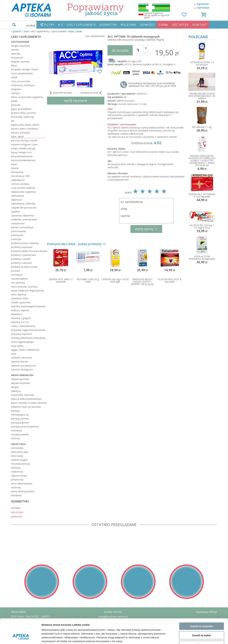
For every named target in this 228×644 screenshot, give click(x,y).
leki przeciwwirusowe (22, 156)
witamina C (17, 314)
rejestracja (203, 8)
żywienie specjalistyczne (23, 366)
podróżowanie (18, 231)
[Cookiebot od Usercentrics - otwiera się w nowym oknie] (21, 638)
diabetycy (16, 391)
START (26, 31)
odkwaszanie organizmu (24, 192)
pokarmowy (17, 480)
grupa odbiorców (22, 375)
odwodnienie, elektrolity (23, 204)
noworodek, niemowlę (23, 395)
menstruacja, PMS (21, 176)
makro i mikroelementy (23, 326)
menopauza (17, 172)
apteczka (16, 54)
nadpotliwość (18, 180)
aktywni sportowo (20, 379)
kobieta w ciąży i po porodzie (26, 407)
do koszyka (120, 50)
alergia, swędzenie (21, 46)
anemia (15, 50)
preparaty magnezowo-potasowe (28, 330)
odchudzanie (18, 196)
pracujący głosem (20, 423)
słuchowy (16, 487)
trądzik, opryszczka (21, 302)
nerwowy (16, 468)
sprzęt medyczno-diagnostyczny (28, 290)
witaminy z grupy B (21, 318)
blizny (14, 65)
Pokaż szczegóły (169, 638)
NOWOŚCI (147, 25)
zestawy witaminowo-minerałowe (28, 338)
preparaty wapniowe (22, 334)
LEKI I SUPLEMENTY (81, 25)
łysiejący (15, 411)
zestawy (16, 508)
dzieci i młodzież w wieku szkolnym (28, 403)
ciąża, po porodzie (21, 81)
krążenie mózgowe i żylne (24, 144)
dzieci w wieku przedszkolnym (26, 399)
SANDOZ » (142, 94)
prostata (15, 271)
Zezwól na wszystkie (202, 605)
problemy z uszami (21, 259)
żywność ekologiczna (22, 369)
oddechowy (17, 472)
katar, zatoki (75, 31)
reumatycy (16, 430)
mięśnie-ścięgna (19, 460)
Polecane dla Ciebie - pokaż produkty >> (77, 244)
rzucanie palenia (19, 279)
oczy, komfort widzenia (23, 188)
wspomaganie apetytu (22, 342)
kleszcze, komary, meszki (24, 140)
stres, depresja (19, 294)
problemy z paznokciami (24, 255)
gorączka (16, 105)
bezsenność (17, 58)
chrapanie (16, 89)
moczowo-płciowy (21, 464)
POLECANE (128, 25)
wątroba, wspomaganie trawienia (28, 306)
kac (13, 121)
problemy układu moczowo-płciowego (28, 251)
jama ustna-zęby (20, 452)
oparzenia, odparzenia (22, 215)
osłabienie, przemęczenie (24, 219)
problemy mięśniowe (22, 247)
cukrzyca (16, 93)
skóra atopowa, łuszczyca (24, 287)
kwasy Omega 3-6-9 (21, 152)
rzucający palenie (20, 434)
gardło (14, 101)
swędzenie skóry (20, 298)
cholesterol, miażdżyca (23, 85)
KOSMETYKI (108, 25)
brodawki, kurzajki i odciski (25, 69)
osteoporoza (18, 223)
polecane (16, 516)
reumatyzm (17, 275)
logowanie (203, 4)
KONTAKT (200, 25)
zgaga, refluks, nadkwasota (25, 350)
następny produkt (92, 93)
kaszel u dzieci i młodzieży (24, 129)
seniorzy (15, 438)
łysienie (15, 168)
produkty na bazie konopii (24, 267)
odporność (17, 200)
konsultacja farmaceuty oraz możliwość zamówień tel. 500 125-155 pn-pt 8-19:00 (152, 85)
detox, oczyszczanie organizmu (27, 97)
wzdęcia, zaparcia (20, 310)
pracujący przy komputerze (25, 426)
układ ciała (18, 444)
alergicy (15, 387)
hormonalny (17, 448)
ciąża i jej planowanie (22, 73)
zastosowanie (20, 42)
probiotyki (16, 239)
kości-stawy (17, 456)
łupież (14, 164)
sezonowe (17, 512)
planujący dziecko (20, 419)
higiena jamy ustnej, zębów (25, 125)
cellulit (14, 77)
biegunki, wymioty (20, 62)
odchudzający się (20, 415)
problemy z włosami (21, 263)
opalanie (15, 212)
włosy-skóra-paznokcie (23, 491)
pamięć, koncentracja (22, 227)
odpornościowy (19, 476)
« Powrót (16, 31)
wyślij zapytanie (76, 101)
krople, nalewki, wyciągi (23, 148)
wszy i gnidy (17, 346)
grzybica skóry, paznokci (24, 113)
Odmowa (201, 624)
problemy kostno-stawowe (25, 243)
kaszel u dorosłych (21, 133)
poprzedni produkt (60, 93)
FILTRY (49, 25)
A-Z (60, 25)
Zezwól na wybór (202, 615)
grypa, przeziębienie (21, 109)
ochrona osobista (20, 184)
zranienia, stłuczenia (21, 358)
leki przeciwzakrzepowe (23, 160)
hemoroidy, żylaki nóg (22, 117)
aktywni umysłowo (21, 383)
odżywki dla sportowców (24, 208)
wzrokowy (16, 495)
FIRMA (163, 25)
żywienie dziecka (20, 362)
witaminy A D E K (20, 322)
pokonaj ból (17, 235)
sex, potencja (18, 283)
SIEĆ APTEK (180, 25)
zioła (14, 354)
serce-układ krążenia (22, 483)
